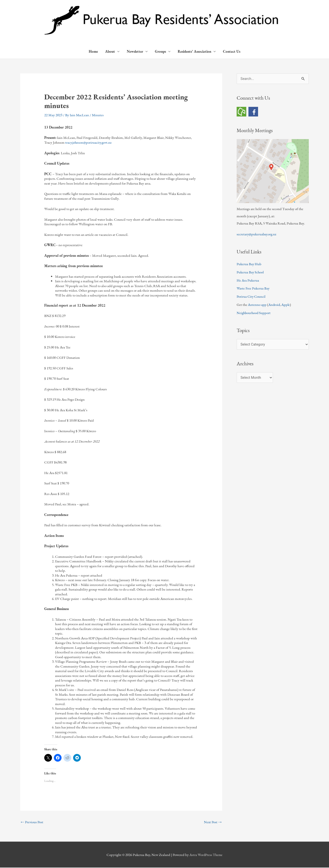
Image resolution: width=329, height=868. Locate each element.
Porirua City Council (251, 296)
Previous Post (32, 822)
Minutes (98, 115)
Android (274, 305)
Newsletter (135, 52)
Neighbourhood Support (254, 313)
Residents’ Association (194, 52)
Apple (286, 305)
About (110, 52)
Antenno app (257, 305)
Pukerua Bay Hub (249, 264)
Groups (160, 52)
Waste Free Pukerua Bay (253, 288)
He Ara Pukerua (248, 280)
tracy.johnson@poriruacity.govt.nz (89, 143)
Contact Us (232, 52)
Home (93, 52)
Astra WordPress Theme (206, 855)
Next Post (213, 822)
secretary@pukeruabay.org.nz (257, 234)
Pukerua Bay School (250, 272)
